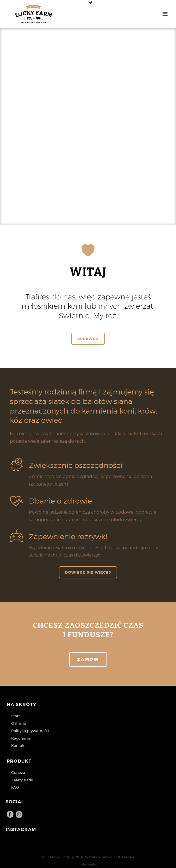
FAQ (15, 787)
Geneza (18, 773)
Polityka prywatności (30, 731)
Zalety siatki (22, 780)
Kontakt (18, 746)
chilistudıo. (89, 864)
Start (16, 716)
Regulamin (21, 738)
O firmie (19, 723)
